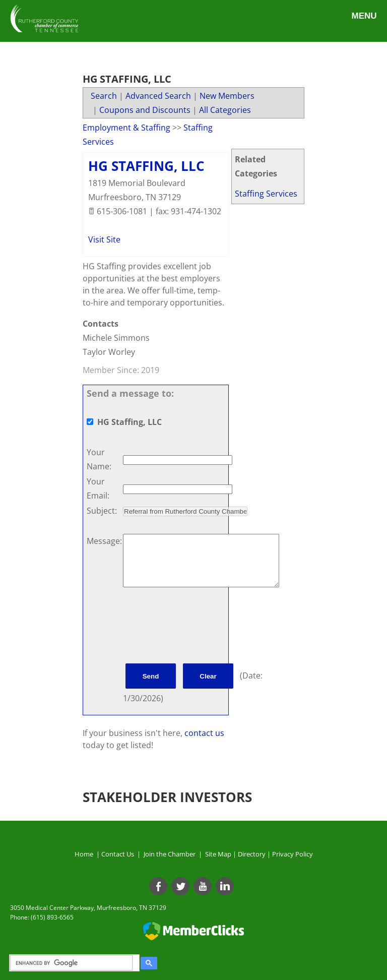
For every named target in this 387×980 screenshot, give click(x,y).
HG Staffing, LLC (146, 166)
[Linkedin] (225, 886)
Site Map (218, 854)
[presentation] (200, 627)
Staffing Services (266, 194)
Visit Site (104, 239)
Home (84, 854)
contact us (204, 733)
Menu (364, 16)
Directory (252, 854)
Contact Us (119, 854)
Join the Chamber (169, 854)
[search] (73, 963)
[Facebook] (158, 886)
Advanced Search (158, 96)
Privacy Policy (293, 854)
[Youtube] (203, 886)
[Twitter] (180, 886)
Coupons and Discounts (145, 110)
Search (104, 96)
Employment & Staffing (126, 128)
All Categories (225, 110)
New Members (227, 96)
